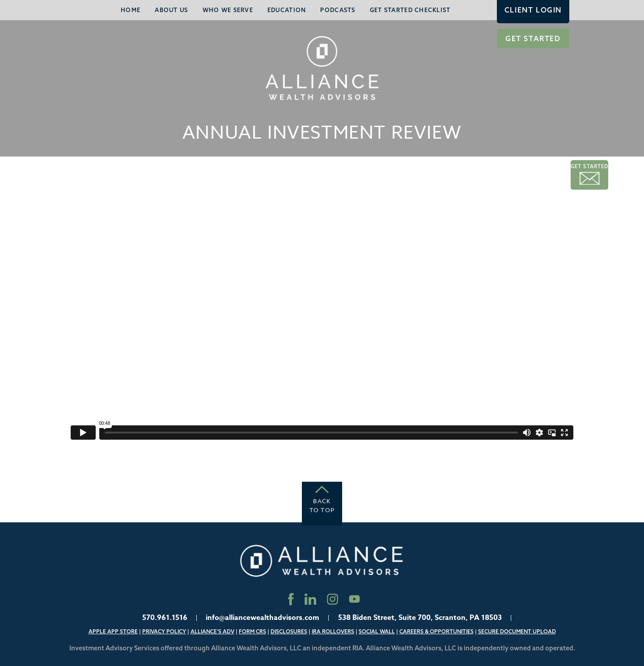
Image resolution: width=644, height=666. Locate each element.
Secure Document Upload (517, 631)
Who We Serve (228, 10)
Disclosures (289, 631)
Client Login (533, 10)
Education (287, 10)
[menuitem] (131, 10)
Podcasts (338, 10)
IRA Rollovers (333, 631)
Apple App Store (113, 631)
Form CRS (252, 631)
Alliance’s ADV (212, 631)
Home (131, 10)
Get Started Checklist (410, 10)
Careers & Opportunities (436, 631)
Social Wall (377, 631)
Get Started (533, 38)
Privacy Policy (164, 631)
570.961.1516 (165, 618)
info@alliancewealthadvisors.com (263, 618)
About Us (171, 10)
